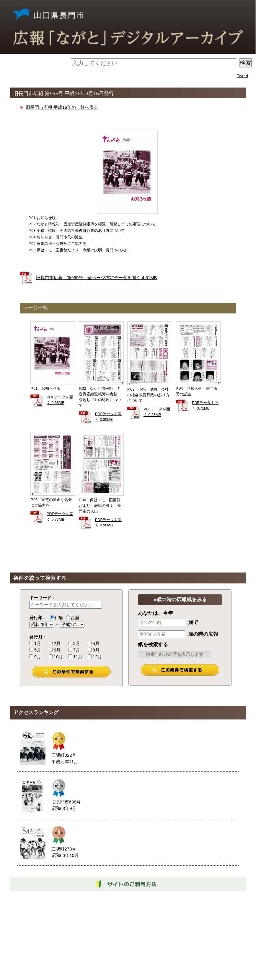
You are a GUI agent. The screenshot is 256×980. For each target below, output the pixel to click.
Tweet (242, 76)
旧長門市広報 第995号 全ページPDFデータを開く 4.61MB (97, 278)
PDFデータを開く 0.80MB (108, 417)
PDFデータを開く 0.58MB (60, 400)
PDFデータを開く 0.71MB (205, 406)
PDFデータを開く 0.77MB (60, 517)
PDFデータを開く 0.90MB (108, 523)
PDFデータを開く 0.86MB (157, 412)
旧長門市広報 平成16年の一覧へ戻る (62, 107)
